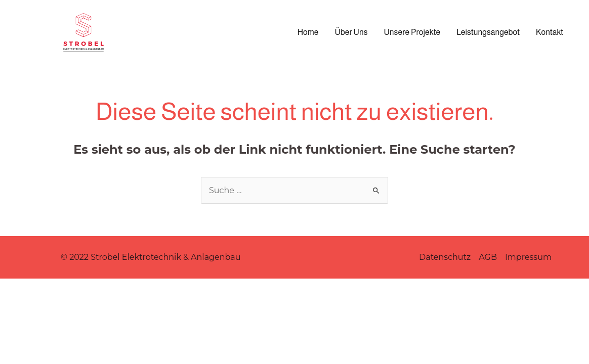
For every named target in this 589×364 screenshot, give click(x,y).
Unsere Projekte (412, 32)
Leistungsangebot (488, 32)
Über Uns (351, 32)
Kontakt (550, 32)
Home (308, 32)
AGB (488, 257)
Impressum (528, 257)
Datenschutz (445, 257)
